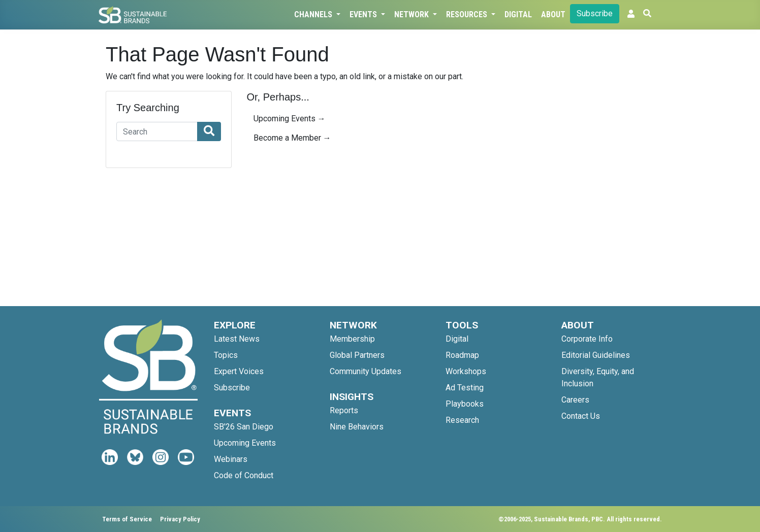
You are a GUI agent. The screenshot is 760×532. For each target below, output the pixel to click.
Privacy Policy (180, 519)
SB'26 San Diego (244, 427)
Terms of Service (127, 519)
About (553, 14)
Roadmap (462, 355)
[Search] (157, 131)
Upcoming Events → (290, 119)
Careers (575, 400)
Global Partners (357, 355)
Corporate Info (587, 339)
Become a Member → (292, 138)
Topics (226, 355)
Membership (352, 339)
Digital (518, 14)
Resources (468, 14)
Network (413, 14)
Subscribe (595, 13)
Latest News (237, 339)
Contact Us (581, 416)
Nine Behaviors (357, 427)
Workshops (466, 371)
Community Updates (366, 371)
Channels (314, 14)
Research (462, 420)
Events (364, 14)
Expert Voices (239, 371)
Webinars (231, 459)
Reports (344, 410)
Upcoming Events (245, 443)
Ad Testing (465, 388)
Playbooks (465, 404)
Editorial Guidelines (596, 355)
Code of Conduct (244, 475)
